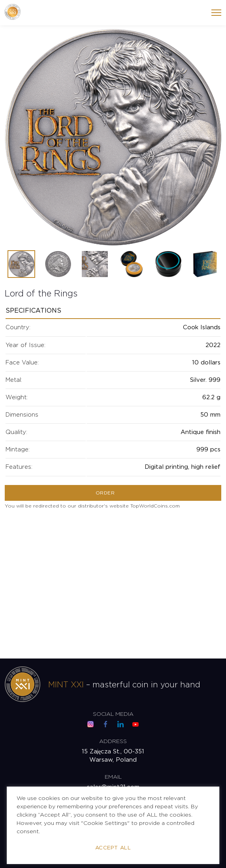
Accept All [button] (113, 848)
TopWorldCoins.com (155, 506)
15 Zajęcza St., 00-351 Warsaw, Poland (113, 756)
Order (105, 493)
